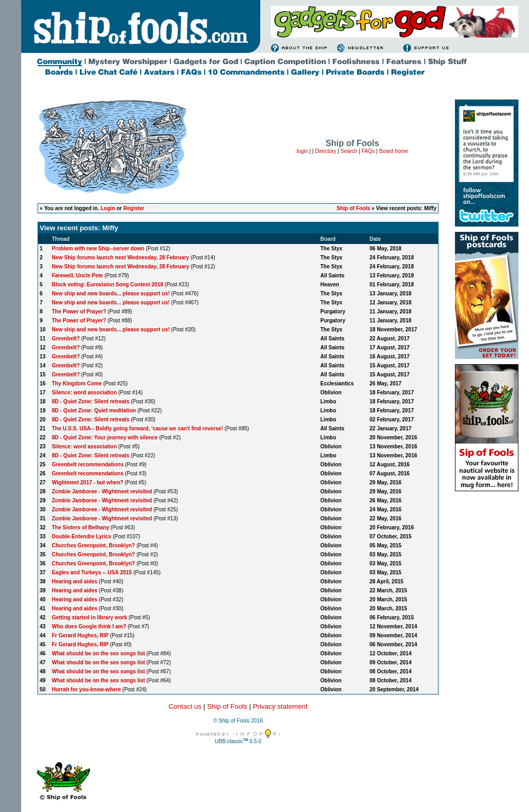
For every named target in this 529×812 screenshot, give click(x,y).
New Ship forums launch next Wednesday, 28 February (121, 258)
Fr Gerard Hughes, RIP (80, 635)
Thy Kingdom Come (77, 384)
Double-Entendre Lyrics (81, 536)
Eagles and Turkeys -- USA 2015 (92, 572)
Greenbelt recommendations (88, 464)
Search (349, 151)
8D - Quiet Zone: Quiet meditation (94, 410)
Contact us (185, 706)
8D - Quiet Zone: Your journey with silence (105, 437)
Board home (394, 151)
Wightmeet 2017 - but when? (88, 482)
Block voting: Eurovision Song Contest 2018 (108, 285)
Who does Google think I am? (89, 626)
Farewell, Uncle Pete (77, 276)
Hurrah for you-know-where (86, 689)
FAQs (368, 151)
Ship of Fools (353, 208)
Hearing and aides (75, 581)
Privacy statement (280, 706)
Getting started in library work (89, 617)
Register (134, 208)
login (302, 151)
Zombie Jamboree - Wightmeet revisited (103, 491)
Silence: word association (84, 393)
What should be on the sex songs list (98, 653)
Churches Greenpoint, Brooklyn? (93, 545)
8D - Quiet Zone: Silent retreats (91, 402)
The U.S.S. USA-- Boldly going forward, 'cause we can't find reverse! (138, 428)
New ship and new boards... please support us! (111, 294)
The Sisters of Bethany (80, 527)
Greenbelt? (66, 339)
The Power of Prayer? (79, 312)
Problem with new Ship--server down (98, 249)
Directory (326, 151)
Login (108, 208)
